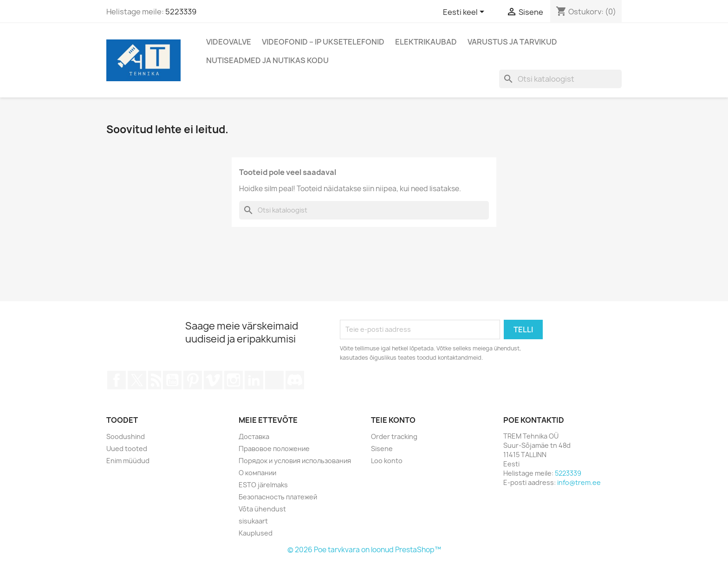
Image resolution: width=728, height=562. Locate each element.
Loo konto (387, 461)
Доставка (254, 436)
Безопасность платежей (278, 497)
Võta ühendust (262, 509)
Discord (295, 380)
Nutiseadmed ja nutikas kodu (267, 60)
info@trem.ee (579, 482)
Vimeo (213, 380)
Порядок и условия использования (295, 461)
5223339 (181, 12)
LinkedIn (254, 380)
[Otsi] (560, 79)
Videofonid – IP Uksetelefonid (323, 42)
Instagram (234, 380)
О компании (257, 473)
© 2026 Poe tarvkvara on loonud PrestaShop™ (364, 550)
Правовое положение (274, 449)
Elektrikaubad (426, 42)
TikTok (274, 380)
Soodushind (126, 436)
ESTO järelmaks (263, 485)
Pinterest (193, 380)
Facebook (117, 380)
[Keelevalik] (465, 13)
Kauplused (256, 533)
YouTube (172, 380)
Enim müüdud (128, 461)
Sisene (382, 449)
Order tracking (394, 436)
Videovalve (229, 42)
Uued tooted (127, 449)
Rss (155, 380)
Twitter (137, 380)
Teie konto (393, 420)
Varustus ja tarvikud (512, 42)
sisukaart (253, 521)
